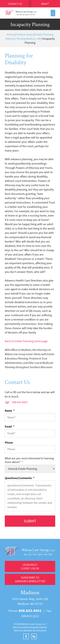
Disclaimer (42, 627)
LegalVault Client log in (30, 566)
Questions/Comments (20, 478)
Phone (9, 443)
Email (10, 426)
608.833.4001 (20, 402)
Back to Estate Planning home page (26, 341)
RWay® (45, 4)
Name (10, 411)
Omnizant (41, 630)
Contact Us (15, 4)
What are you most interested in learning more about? (29, 460)
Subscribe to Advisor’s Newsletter (30, 579)
